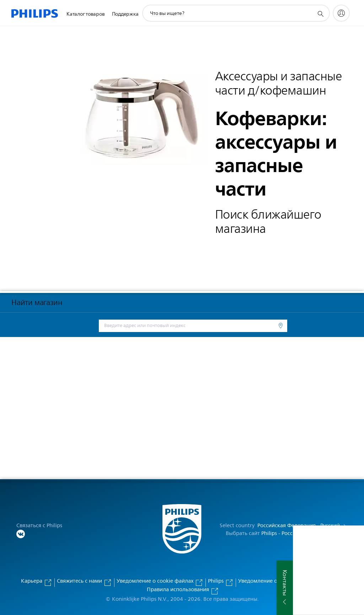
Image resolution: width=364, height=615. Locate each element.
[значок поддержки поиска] (320, 14)
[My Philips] (341, 13)
